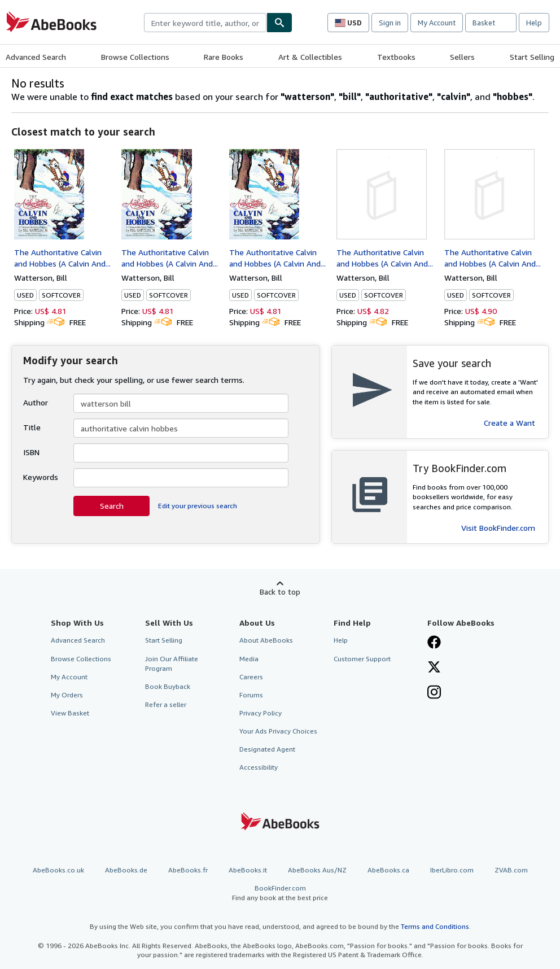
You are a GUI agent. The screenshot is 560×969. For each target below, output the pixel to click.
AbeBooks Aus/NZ (317, 870)
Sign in (390, 23)
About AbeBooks (266, 640)
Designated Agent (267, 749)
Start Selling (532, 57)
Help (534, 23)
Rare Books (224, 57)
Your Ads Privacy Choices (278, 731)
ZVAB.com (511, 870)
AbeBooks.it (248, 870)
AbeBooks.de (126, 870)
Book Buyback (168, 686)
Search (112, 506)
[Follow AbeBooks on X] (434, 668)
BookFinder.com (280, 893)
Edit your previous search (198, 506)
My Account (437, 23)
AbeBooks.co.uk (58, 870)
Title (32, 427)
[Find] (279, 23)
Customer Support (362, 659)
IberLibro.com (452, 870)
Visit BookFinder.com (498, 528)
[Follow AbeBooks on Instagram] (434, 693)
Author (36, 402)
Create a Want (509, 423)
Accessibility (259, 767)
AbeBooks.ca (388, 870)
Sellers (462, 57)
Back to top (280, 592)
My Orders (67, 695)
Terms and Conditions (435, 926)
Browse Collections (135, 57)
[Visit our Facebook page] (434, 643)
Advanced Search (36, 57)
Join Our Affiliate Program (172, 664)
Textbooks (396, 57)
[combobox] (205, 23)
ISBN (31, 452)
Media (249, 659)
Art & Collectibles (310, 57)
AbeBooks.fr (188, 870)
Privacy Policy (261, 713)
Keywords (41, 477)
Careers (251, 677)
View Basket (70, 713)
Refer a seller (166, 704)
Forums (251, 695)
